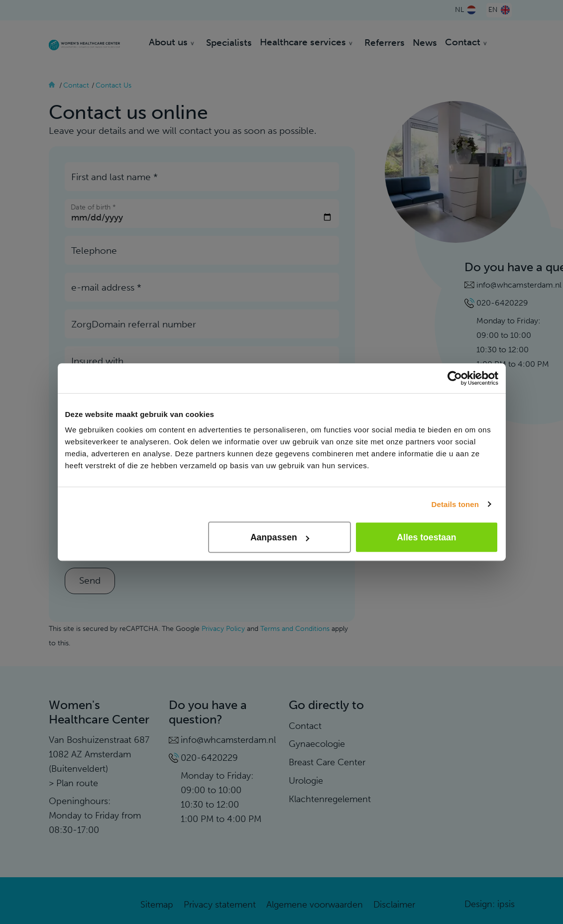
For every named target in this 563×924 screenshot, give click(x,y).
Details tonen (455, 504)
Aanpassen (280, 537)
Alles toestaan (426, 537)
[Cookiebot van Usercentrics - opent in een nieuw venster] (455, 378)
